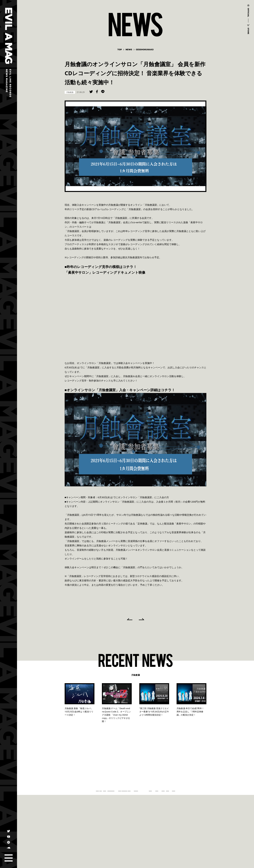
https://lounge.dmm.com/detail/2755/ (86, 488)
